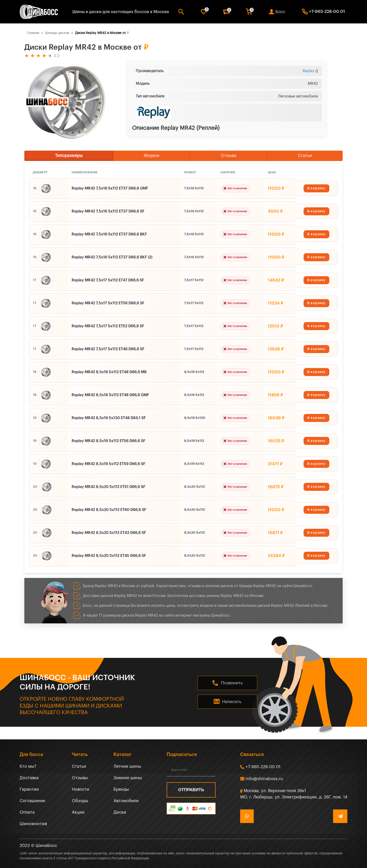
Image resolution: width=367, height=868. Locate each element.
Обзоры (80, 801)
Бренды (121, 789)
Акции (78, 812)
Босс (280, 12)
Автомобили (126, 801)
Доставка (29, 778)
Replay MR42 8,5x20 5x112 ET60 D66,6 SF (109, 510)
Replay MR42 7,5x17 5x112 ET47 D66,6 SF (108, 280)
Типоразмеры (69, 156)
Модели (152, 156)
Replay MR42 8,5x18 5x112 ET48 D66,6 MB (109, 372)
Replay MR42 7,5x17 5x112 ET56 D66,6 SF (108, 303)
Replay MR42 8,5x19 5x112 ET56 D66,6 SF (108, 441)
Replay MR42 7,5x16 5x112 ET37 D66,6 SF (108, 211)
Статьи (305, 156)
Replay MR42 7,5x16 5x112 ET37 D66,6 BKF (109, 234)
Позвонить (232, 683)
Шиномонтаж (33, 824)
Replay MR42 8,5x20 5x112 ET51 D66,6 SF (108, 487)
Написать (232, 702)
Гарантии (29, 789)
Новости (81, 789)
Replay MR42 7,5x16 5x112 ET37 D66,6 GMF (110, 188)
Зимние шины (128, 778)
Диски (120, 812)
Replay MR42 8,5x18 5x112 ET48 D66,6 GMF (110, 395)
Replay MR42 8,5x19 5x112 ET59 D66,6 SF (108, 464)
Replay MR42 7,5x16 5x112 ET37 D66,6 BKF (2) (112, 257)
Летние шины (127, 766)
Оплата (27, 812)
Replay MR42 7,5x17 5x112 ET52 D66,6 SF (108, 326)
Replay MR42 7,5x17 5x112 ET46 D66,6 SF (108, 349)
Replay (309, 71)
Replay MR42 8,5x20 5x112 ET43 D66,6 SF (109, 533)
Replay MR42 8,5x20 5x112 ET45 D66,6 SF (109, 556)
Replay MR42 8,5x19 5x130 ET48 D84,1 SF (109, 418)
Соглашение (32, 801)
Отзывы (229, 156)
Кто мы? (28, 766)
